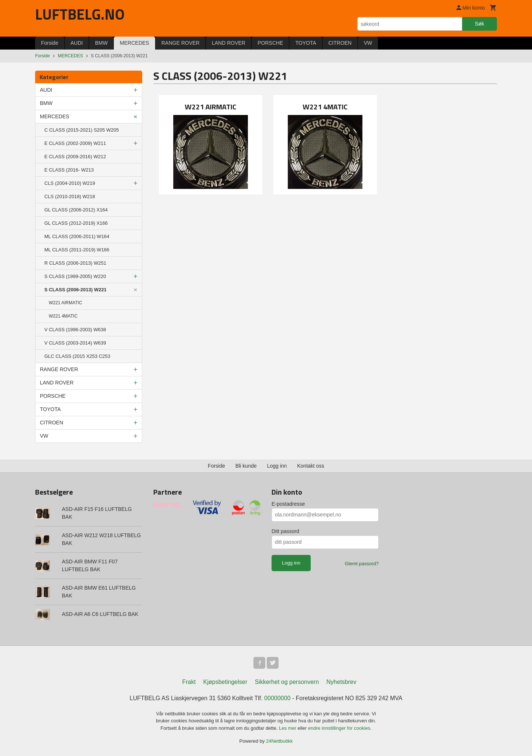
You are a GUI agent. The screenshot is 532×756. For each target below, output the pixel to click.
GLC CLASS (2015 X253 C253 (77, 356)
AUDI (77, 43)
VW (368, 43)
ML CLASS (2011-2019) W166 (77, 250)
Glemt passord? (362, 564)
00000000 (277, 698)
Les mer (288, 728)
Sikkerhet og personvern (287, 682)
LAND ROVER (229, 43)
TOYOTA (306, 43)
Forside (50, 43)
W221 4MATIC (63, 316)
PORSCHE (270, 43)
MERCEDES (134, 43)
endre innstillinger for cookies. (340, 728)
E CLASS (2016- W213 (69, 170)
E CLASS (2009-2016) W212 (75, 157)
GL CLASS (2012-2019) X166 (76, 223)
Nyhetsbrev (342, 682)
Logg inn (277, 466)
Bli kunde (246, 466)
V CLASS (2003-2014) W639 (75, 343)
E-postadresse (288, 504)
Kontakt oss (311, 466)
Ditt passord (285, 531)
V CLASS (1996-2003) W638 (75, 330)
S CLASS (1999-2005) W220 (75, 276)
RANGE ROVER (180, 43)
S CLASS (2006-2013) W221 (75, 290)
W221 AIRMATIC (65, 303)
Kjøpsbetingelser (225, 682)
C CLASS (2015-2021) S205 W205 (82, 130)
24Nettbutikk (279, 741)
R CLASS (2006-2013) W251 (75, 263)
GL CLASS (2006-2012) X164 (76, 210)
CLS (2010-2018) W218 (70, 196)
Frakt (189, 682)
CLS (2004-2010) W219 (70, 183)
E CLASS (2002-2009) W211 (75, 143)
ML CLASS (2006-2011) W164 (77, 236)
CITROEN (340, 43)
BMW (101, 43)
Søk (479, 24)
